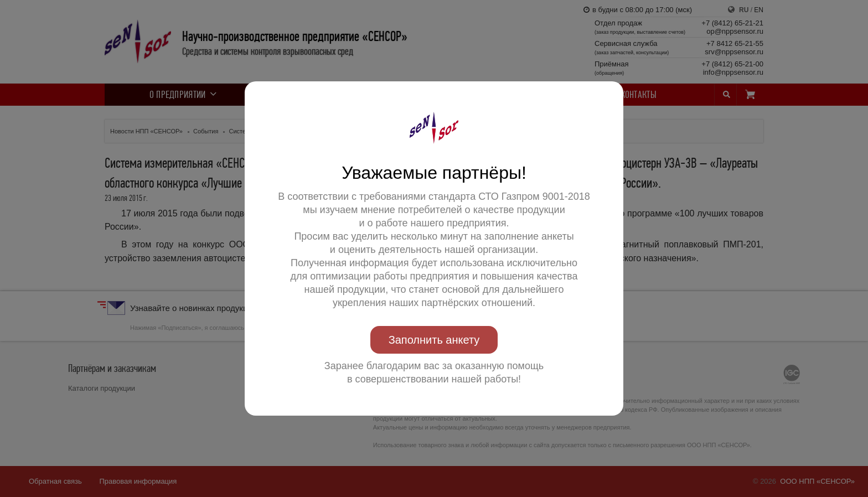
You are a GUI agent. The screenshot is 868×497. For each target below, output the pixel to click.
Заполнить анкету (434, 340)
